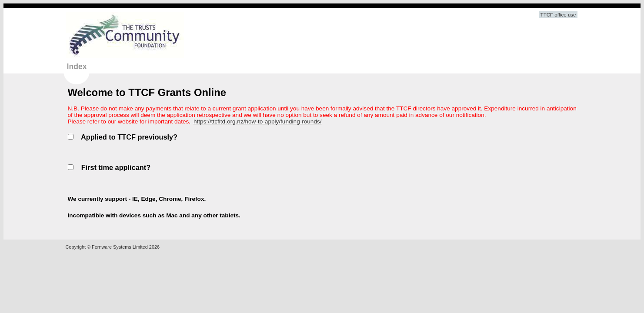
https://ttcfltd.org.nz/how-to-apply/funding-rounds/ (258, 122)
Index (77, 67)
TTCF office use (558, 15)
